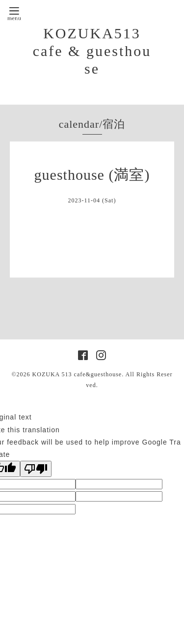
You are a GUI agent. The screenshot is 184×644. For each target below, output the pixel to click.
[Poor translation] (36, 469)
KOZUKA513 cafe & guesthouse (92, 51)
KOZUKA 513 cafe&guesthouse (77, 374)
